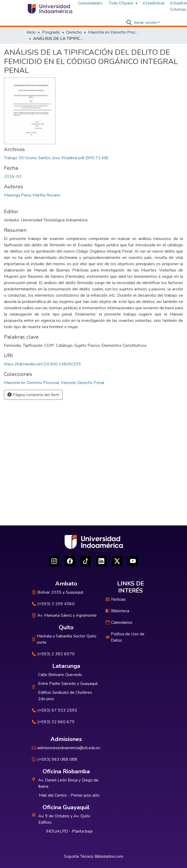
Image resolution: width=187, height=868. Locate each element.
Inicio (31, 32)
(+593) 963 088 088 (54, 759)
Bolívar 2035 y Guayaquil (58, 592)
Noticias (116, 599)
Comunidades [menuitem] (90, 3)
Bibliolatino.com (109, 856)
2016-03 (13, 177)
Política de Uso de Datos (125, 637)
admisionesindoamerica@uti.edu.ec (66, 748)
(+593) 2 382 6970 (53, 654)
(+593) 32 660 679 (53, 722)
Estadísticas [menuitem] (154, 3)
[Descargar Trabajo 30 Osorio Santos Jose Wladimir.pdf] (56, 158)
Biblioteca (117, 611)
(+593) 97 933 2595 (54, 710)
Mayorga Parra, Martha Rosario (32, 195)
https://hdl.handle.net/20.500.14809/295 (42, 364)
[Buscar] (129, 23)
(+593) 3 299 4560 (53, 604)
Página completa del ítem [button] (33, 395)
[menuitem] (123, 3)
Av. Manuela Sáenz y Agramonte (64, 615)
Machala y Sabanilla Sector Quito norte (64, 639)
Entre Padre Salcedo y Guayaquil (68, 684)
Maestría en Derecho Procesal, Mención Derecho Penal (114, 32)
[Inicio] (50, 9)
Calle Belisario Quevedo (60, 675)
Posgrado (51, 32)
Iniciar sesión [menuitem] (145, 23)
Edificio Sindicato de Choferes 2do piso (65, 696)
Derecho (74, 32)
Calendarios (119, 622)
